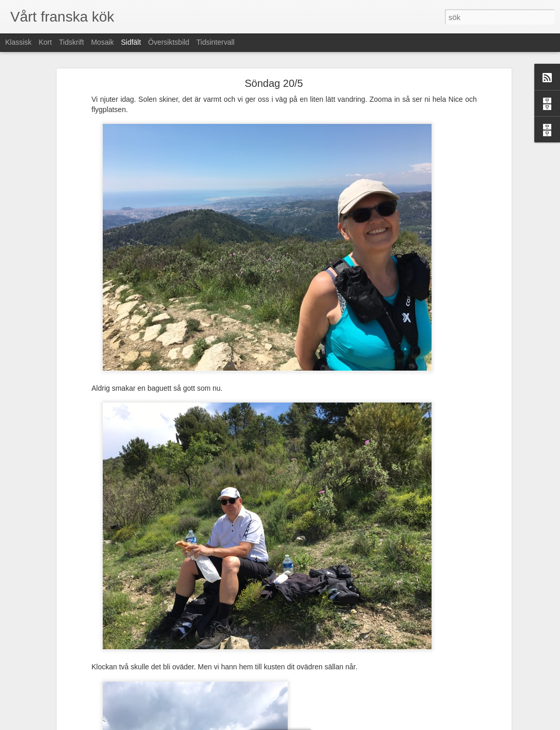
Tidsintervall (215, 42)
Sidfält (131, 42)
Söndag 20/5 (274, 83)
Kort (45, 42)
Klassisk (18, 42)
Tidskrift (71, 42)
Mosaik (102, 42)
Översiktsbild (169, 42)
